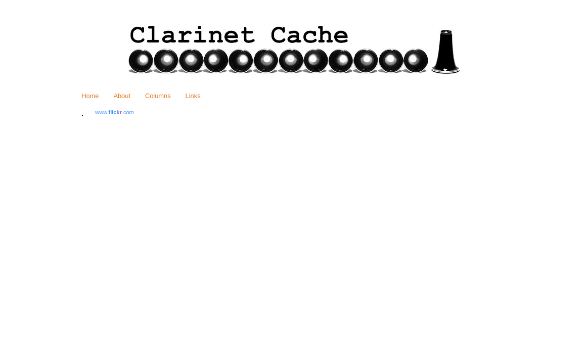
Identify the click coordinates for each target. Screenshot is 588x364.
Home (90, 96)
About (122, 96)
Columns (158, 96)
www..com (114, 112)
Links (193, 96)
